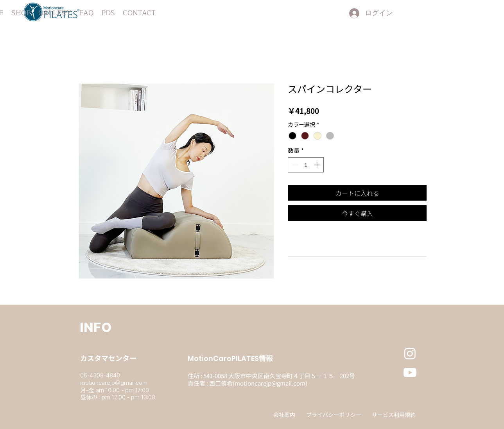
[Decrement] (294, 165)
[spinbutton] (306, 165)
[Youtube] (410, 372)
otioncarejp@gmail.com (273, 383)
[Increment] (318, 165)
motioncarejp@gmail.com (114, 383)
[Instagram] (410, 353)
